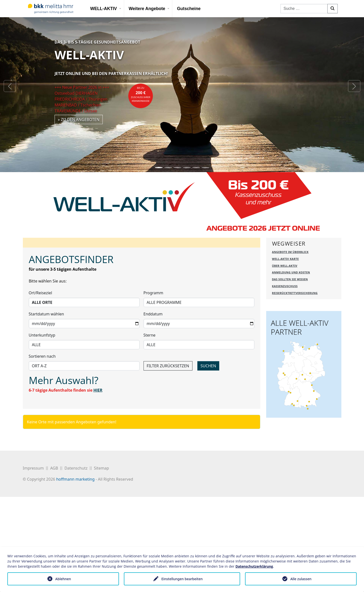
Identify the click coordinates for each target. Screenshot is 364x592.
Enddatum (153, 365)
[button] (10, 86)
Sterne (150, 386)
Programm (153, 344)
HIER (98, 441)
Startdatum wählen (46, 365)
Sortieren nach (42, 407)
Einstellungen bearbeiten (182, 579)
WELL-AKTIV (103, 9)
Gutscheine (189, 9)
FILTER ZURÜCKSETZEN (168, 417)
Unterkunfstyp (42, 386)
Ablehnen (63, 579)
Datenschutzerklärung (254, 566)
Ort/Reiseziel (40, 344)
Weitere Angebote (147, 9)
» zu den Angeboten (79, 119)
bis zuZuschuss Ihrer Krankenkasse (141, 94)
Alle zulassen (301, 579)
